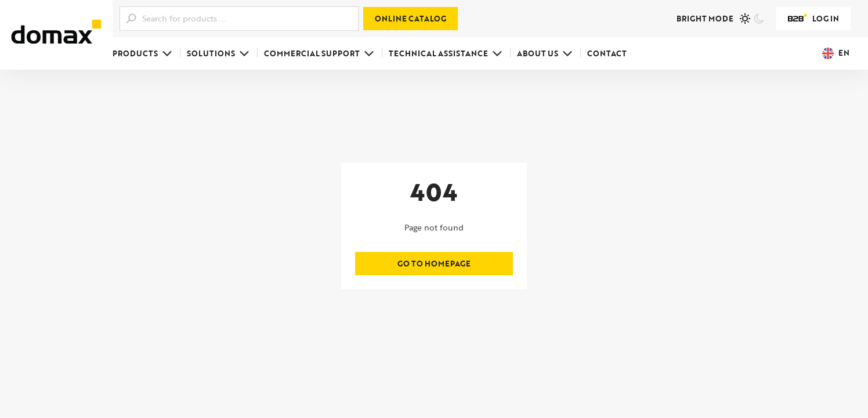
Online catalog (411, 19)
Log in (813, 19)
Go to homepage (434, 264)
